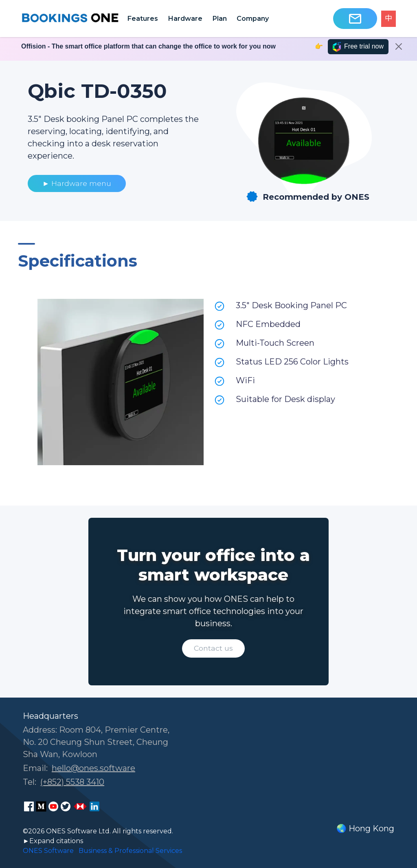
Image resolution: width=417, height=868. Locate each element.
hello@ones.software (93, 768)
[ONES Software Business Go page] (80, 806)
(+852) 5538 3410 (72, 782)
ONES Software (48, 851)
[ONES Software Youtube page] (53, 806)
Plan (219, 18)
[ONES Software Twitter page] (66, 806)
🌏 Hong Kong (365, 828)
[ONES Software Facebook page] (29, 806)
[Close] (399, 46)
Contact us (213, 648)
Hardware (185, 18)
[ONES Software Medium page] (41, 806)
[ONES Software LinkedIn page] (94, 806)
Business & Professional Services (130, 851)
